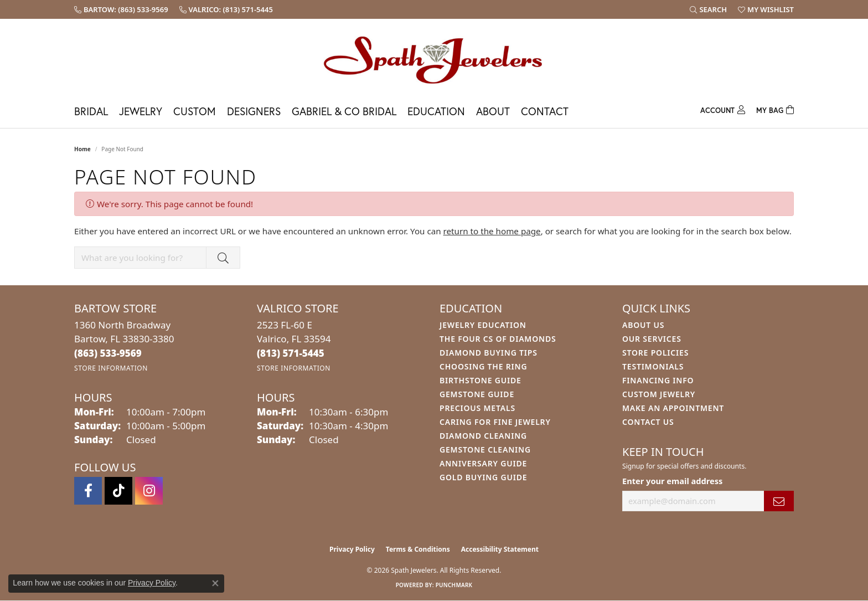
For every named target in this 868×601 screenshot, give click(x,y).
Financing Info (658, 380)
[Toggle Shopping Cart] (775, 109)
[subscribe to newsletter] (779, 501)
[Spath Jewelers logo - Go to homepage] (434, 60)
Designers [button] (254, 111)
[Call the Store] (108, 353)
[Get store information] (111, 368)
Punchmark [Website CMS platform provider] (454, 585)
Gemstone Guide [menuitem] (477, 394)
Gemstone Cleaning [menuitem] (485, 450)
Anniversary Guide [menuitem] (483, 463)
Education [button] (436, 111)
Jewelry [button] (141, 111)
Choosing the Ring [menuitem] (483, 366)
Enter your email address (672, 481)
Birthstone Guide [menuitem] (480, 380)
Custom (195, 111)
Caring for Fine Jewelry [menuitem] (495, 422)
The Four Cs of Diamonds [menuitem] (498, 339)
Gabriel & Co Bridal (344, 111)
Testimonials (653, 366)
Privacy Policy (352, 549)
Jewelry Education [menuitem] (483, 325)
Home (82, 149)
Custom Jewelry (659, 394)
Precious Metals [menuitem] (477, 408)
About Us (643, 325)
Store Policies (655, 353)
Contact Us (648, 422)
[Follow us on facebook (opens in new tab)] (88, 491)
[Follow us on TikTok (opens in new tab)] (118, 491)
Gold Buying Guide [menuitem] (483, 477)
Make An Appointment (673, 408)
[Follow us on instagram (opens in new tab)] (149, 491)
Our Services (652, 339)
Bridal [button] (91, 111)
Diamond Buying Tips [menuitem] (489, 353)
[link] (121, 9)
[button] (708, 9)
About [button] (493, 111)
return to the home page (492, 231)
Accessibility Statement (500, 549)
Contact (545, 111)
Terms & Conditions (418, 549)
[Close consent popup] (215, 583)
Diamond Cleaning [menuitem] (483, 436)
